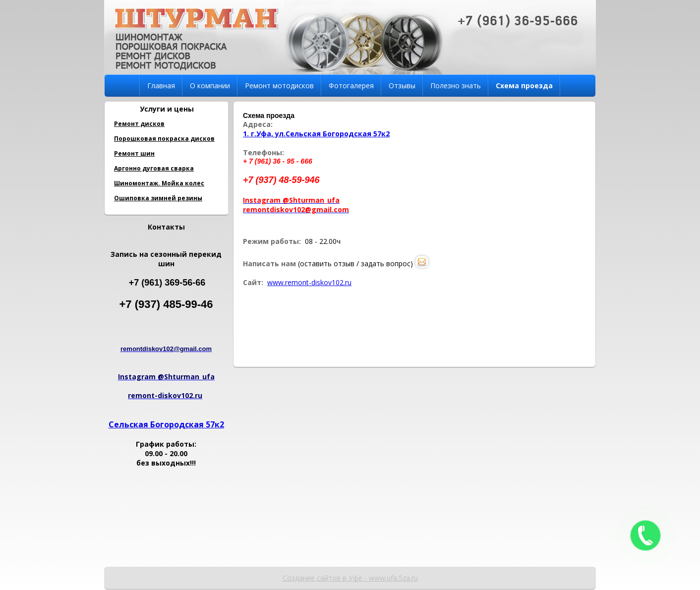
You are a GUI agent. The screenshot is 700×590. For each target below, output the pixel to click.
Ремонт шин (134, 153)
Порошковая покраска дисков (164, 139)
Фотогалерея (351, 86)
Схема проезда (524, 86)
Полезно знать (456, 86)
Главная (161, 86)
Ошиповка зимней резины (158, 198)
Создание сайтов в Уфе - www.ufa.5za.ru (350, 578)
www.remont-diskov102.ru (309, 282)
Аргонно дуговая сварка (154, 168)
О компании (210, 86)
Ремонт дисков (139, 124)
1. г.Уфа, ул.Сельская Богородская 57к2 (316, 134)
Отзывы (402, 86)
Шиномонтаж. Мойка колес (159, 183)
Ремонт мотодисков (279, 86)
